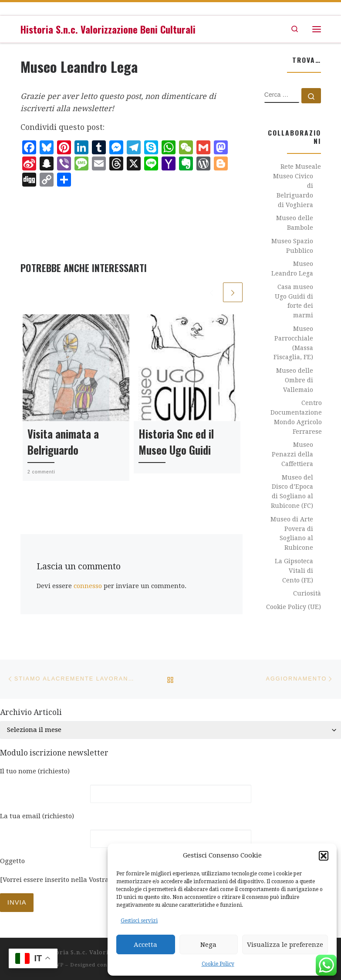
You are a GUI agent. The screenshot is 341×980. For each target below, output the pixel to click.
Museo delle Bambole (295, 223)
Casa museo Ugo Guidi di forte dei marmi (294, 301)
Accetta (145, 945)
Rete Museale (301, 167)
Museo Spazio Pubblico (292, 246)
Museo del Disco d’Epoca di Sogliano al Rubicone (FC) (292, 492)
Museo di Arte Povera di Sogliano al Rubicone (292, 533)
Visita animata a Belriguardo (63, 442)
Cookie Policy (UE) (294, 607)
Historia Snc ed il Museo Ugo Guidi (176, 442)
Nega (208, 945)
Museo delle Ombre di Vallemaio (295, 380)
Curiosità (307, 593)
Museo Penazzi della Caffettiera (292, 454)
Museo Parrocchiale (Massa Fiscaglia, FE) (293, 343)
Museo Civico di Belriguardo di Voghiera (293, 190)
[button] (324, 856)
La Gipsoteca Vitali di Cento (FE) (294, 571)
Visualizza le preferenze (285, 945)
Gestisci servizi (139, 921)
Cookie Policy (218, 964)
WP (59, 965)
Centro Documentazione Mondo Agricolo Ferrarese (296, 417)
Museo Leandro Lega (292, 269)
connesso (88, 586)
